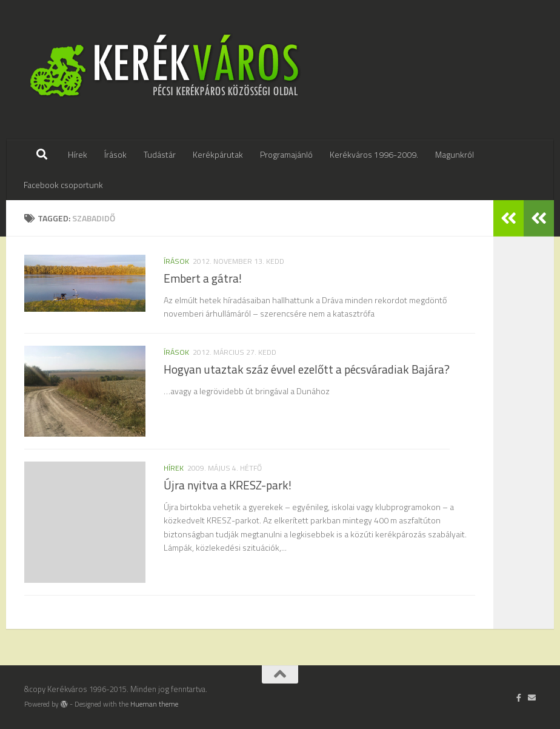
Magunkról (455, 154)
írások (176, 261)
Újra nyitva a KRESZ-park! (228, 485)
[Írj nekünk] (532, 697)
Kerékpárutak (218, 154)
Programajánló (286, 154)
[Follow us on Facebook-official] (519, 697)
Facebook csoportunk (63, 185)
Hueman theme (154, 704)
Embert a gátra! (203, 278)
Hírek (78, 154)
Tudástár (160, 154)
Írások (115, 154)
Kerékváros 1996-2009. (374, 154)
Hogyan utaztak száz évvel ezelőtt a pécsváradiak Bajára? (307, 369)
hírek (174, 468)
